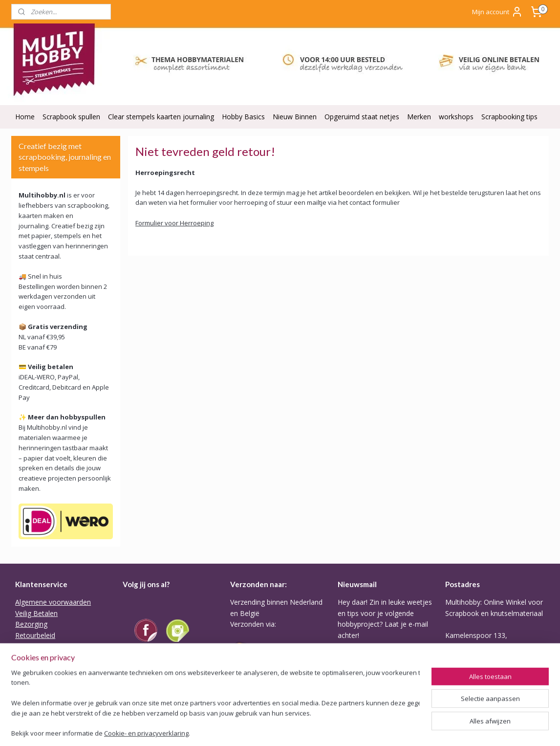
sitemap (288, 728)
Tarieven (244, 684)
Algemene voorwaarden (53, 602)
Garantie (29, 646)
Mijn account (497, 12)
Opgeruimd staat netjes (362, 117)
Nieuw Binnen (295, 117)
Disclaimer (32, 690)
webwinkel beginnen (345, 728)
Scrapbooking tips (509, 117)
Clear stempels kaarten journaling (161, 117)
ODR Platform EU (43, 679)
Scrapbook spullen (71, 117)
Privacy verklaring (43, 668)
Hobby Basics (243, 117)
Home (25, 117)
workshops (456, 117)
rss (308, 728)
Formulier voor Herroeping (174, 223)
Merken (419, 117)
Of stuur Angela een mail (484, 690)
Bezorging (31, 624)
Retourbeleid (35, 635)
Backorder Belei (40, 657)
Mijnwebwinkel (431, 728)
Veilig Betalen (36, 613)
